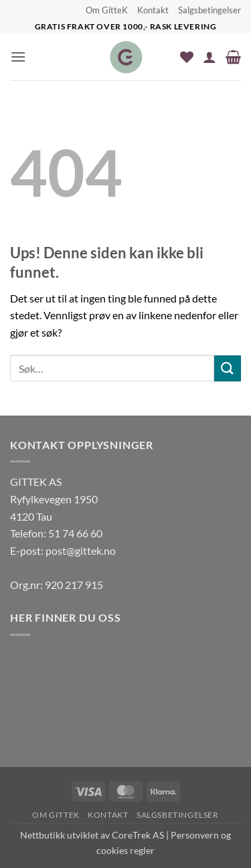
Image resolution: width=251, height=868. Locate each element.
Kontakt (153, 10)
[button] (18, 57)
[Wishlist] (187, 57)
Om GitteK (107, 10)
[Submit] (228, 368)
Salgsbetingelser (210, 10)
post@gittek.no (81, 550)
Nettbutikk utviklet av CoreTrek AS (92, 835)
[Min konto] (210, 57)
